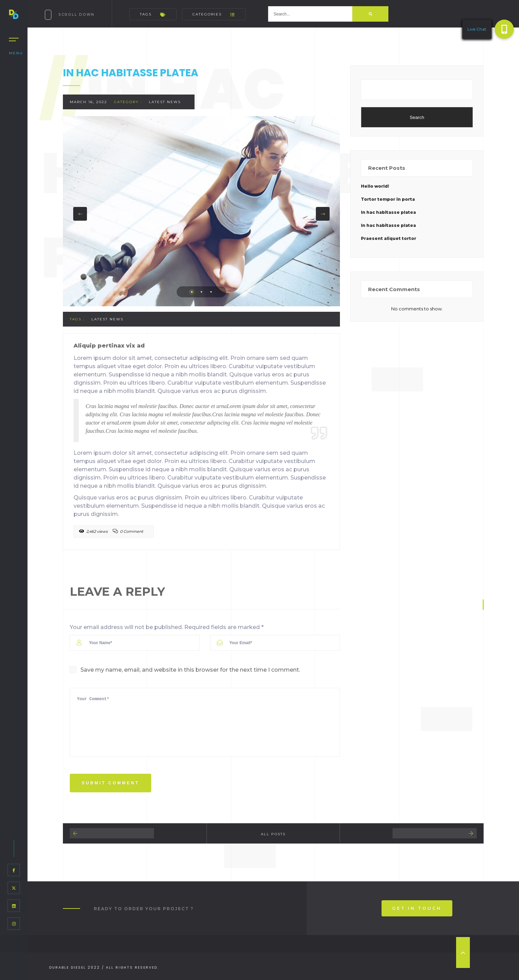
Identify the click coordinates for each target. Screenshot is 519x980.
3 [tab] (211, 292)
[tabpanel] (201, 211)
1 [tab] (192, 292)
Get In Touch (417, 908)
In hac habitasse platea (388, 212)
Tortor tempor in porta (388, 199)
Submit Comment (111, 783)
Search (417, 117)
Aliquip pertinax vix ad (109, 346)
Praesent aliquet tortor (389, 238)
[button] (504, 29)
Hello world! (375, 186)
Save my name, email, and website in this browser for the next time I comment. (190, 670)
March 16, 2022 (89, 102)
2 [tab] (201, 292)
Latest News (165, 102)
